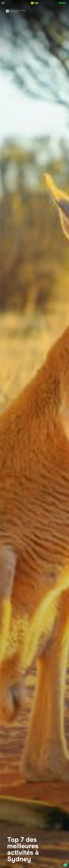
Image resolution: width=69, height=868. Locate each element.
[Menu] (3, 3)
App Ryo (62, 3)
